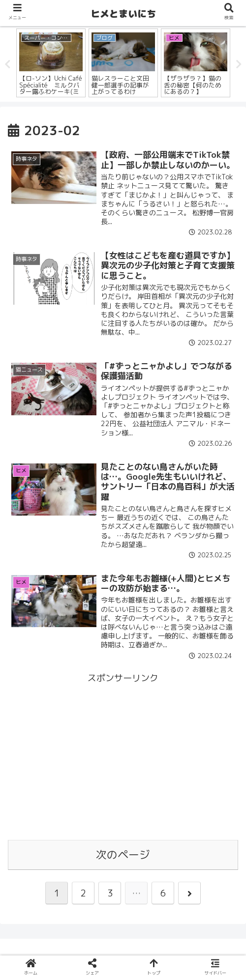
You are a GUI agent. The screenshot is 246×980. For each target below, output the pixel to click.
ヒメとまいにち (123, 14)
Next (239, 64)
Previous (7, 64)
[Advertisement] (123, 755)
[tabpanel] (51, 63)
